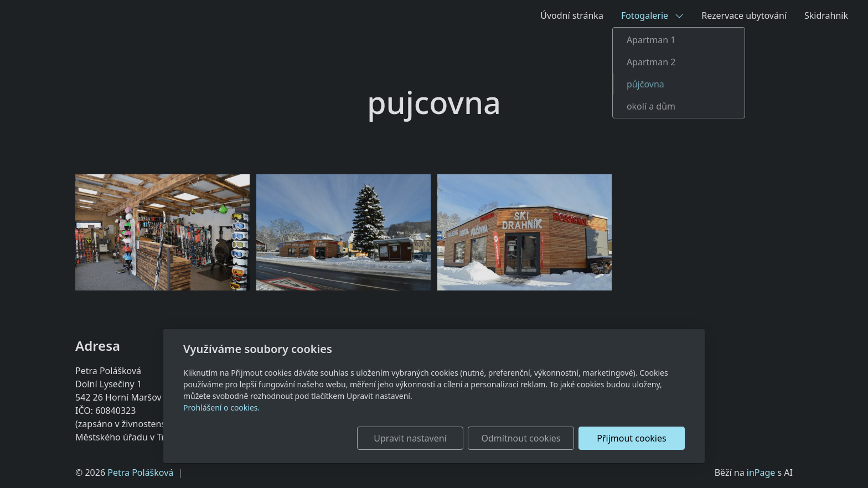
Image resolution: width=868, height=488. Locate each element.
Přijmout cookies (631, 438)
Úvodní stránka (572, 15)
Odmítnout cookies (521, 438)
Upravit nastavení (410, 438)
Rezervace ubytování (744, 15)
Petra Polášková (140, 473)
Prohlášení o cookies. (221, 407)
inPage (761, 473)
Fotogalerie (652, 15)
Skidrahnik (826, 15)
